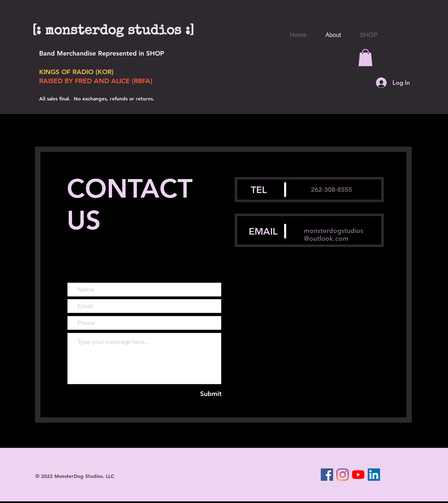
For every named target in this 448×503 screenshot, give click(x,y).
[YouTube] (358, 475)
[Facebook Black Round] (287, 334)
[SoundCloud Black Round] (331, 334)
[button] (365, 58)
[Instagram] (343, 475)
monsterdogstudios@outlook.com (334, 235)
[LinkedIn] (374, 475)
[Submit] (207, 394)
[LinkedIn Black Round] (309, 334)
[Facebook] (327, 475)
